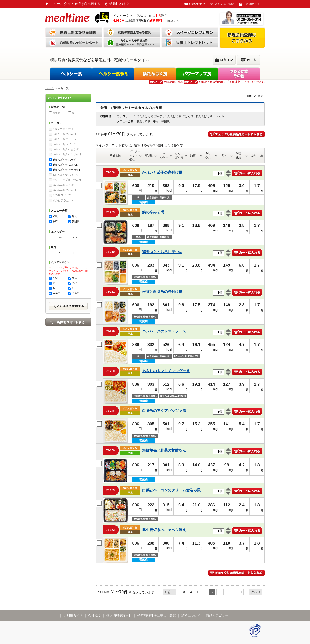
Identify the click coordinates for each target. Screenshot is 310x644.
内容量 (149, 155)
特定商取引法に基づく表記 (157, 615)
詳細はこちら (174, 21)
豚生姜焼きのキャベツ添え (164, 530)
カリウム (208, 155)
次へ (254, 592)
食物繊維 (238, 155)
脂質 (193, 155)
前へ (171, 592)
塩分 (253, 155)
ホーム (50, 88)
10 (234, 592)
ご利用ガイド (252, 4)
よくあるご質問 (224, 4)
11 (241, 592)
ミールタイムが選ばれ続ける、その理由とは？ (87, 4)
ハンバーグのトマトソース (164, 331)
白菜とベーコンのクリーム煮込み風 (171, 490)
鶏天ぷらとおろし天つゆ (162, 252)
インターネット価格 (135, 155)
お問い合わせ (197, 4)
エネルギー (164, 155)
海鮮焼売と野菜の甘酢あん (164, 450)
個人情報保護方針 (119, 615)
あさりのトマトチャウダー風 (166, 371)
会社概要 (95, 615)
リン (223, 155)
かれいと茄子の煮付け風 (162, 172)
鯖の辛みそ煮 (153, 212)
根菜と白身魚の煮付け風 (162, 292)
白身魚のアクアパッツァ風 (164, 411)
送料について (191, 615)
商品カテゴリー (217, 615)
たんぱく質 (179, 155)
